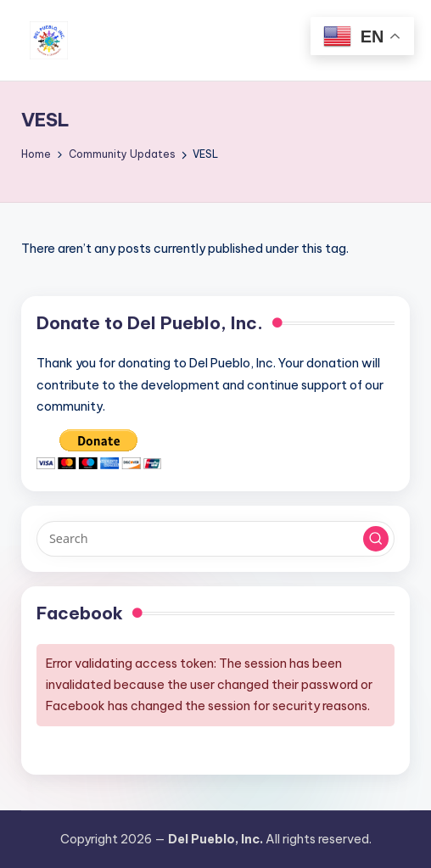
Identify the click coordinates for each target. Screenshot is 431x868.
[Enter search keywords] (215, 539)
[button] (376, 539)
